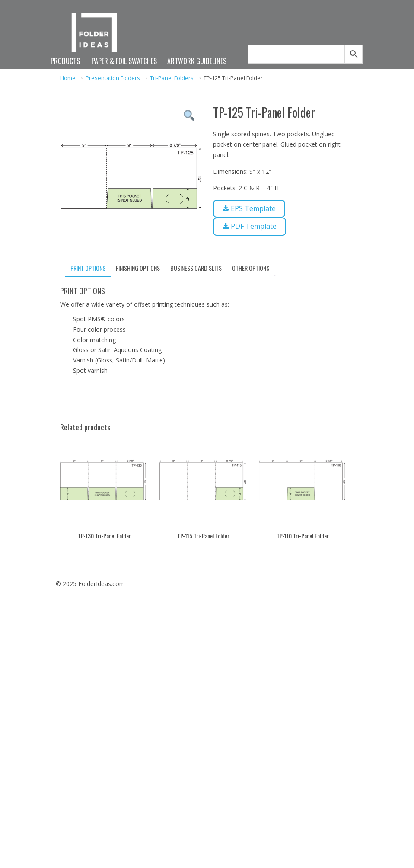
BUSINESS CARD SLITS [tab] (196, 268)
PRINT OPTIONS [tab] (88, 268)
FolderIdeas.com (98, 36)
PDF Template (249, 225)
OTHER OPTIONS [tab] (251, 268)
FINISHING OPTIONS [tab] (138, 268)
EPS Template (249, 208)
